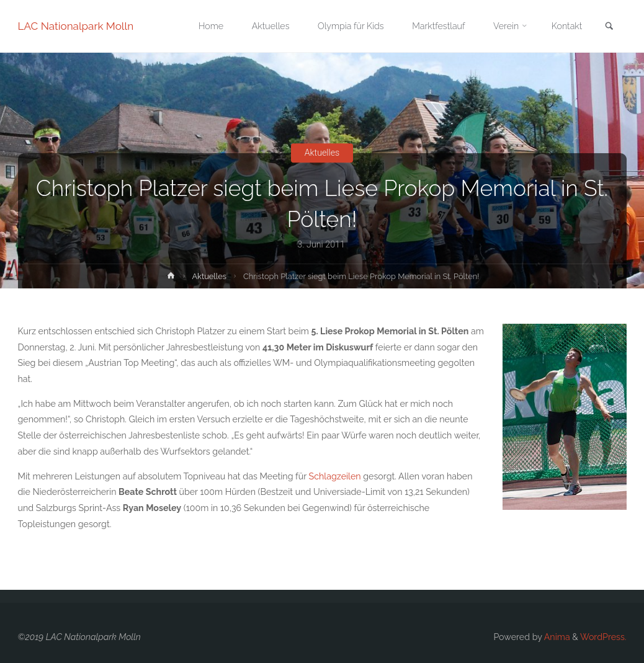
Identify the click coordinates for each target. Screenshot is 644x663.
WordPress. (603, 637)
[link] (609, 27)
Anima (556, 637)
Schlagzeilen (335, 476)
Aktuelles (322, 153)
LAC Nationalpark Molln (76, 26)
